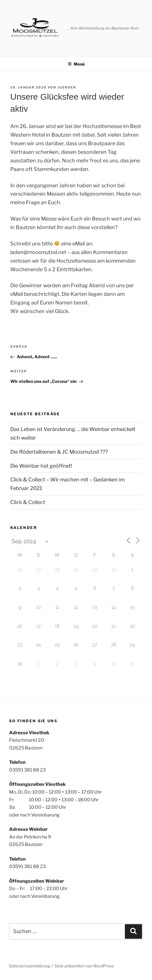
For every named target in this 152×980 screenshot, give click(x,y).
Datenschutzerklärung (30, 966)
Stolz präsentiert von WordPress (84, 966)
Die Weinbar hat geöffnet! (41, 466)
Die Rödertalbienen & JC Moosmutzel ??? (59, 452)
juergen (67, 87)
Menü (76, 64)
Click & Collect (28, 502)
